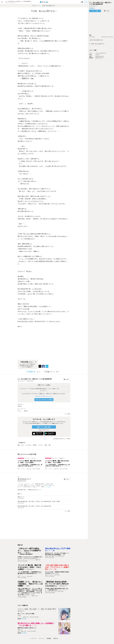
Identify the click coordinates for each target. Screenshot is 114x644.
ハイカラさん (28, 445)
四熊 (64, 555)
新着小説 (56, 638)
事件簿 (35, 445)
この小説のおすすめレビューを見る (61, 439)
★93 (19, 560)
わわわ (33, 594)
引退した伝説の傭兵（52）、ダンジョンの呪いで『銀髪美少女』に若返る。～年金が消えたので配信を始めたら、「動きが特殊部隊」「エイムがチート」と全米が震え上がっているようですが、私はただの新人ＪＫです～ (30, 591)
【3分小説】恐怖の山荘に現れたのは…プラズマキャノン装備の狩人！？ (57, 567)
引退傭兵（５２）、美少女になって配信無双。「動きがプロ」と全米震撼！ (30, 584)
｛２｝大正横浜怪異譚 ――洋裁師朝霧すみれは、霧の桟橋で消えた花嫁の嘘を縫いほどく (30, 573)
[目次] (86, 2)
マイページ (42, 638)
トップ (33, 638)
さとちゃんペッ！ (44, 390)
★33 (19, 469)
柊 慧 (57, 573)
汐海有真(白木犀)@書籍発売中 (31, 558)
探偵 (46, 445)
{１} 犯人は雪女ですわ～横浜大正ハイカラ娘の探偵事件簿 (35, 379)
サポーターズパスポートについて (44, 396)
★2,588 (19, 596)
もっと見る (68, 511)
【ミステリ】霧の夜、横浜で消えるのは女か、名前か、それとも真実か (29, 462)
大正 (22, 445)
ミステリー (41, 445)
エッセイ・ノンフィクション (28, 560)
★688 (46, 556)
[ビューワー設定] (82, 2)
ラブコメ (20, 617)
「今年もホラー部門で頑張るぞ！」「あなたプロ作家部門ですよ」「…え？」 (29, 551)
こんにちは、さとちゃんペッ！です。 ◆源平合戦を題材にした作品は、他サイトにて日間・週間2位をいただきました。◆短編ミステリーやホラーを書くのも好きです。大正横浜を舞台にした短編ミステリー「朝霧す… (36, 485)
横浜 (19, 445)
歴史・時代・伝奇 (53, 556)
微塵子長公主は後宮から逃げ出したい (27, 628)
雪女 (50, 445)
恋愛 (19, 631)
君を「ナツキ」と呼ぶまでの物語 (26, 614)
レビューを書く (95, 11)
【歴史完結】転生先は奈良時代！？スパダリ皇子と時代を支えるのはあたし (57, 584)
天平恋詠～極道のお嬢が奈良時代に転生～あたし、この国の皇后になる (57, 589)
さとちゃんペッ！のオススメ (30, 458)
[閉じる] (36, 362)
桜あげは (20, 630)
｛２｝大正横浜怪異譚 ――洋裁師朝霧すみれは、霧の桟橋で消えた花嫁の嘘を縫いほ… (30, 465)
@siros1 (20, 406)
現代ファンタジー (26, 596)
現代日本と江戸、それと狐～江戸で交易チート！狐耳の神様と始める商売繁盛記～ (57, 554)
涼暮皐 (19, 615)
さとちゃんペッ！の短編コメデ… (59, 458)
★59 (46, 575)
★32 (46, 592)
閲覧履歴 (49, 638)
